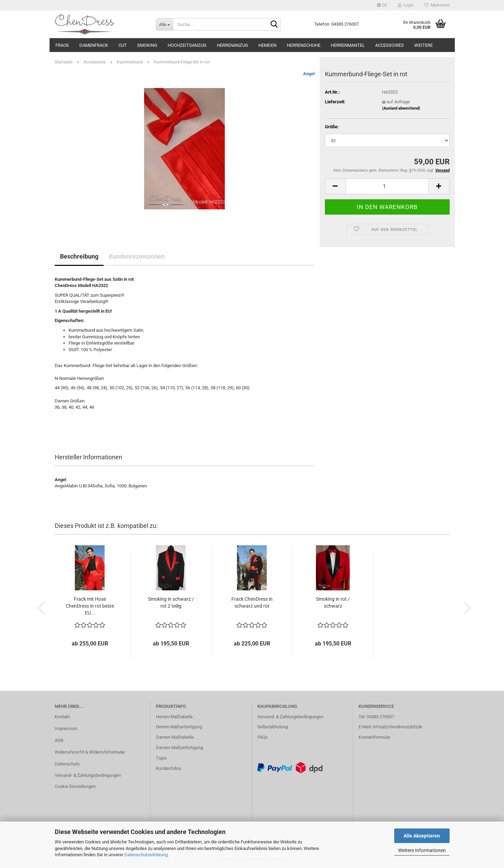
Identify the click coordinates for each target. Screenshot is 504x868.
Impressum (66, 728)
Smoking (147, 45)
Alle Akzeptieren (422, 836)
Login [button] (406, 5)
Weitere (423, 45)
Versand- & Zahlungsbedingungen (88, 775)
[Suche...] (164, 24)
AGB (59, 740)
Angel (309, 74)
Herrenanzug (232, 45)
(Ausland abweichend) (401, 108)
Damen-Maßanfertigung (179, 748)
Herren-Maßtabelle (174, 717)
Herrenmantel (348, 45)
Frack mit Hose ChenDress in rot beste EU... (90, 606)
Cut (123, 45)
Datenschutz (67, 764)
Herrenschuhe (304, 45)
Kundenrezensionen (137, 256)
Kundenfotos (169, 768)
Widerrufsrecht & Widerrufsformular (90, 752)
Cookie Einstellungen (75, 786)
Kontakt (62, 717)
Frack (62, 45)
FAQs (263, 737)
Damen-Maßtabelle (175, 737)
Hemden (267, 45)
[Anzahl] (387, 186)
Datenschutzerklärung (146, 855)
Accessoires (390, 45)
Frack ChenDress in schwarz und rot (252, 602)
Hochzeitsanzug (187, 45)
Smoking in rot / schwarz (333, 602)
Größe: (332, 127)
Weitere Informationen (422, 850)
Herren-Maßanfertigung (179, 727)
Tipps (161, 758)
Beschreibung (79, 256)
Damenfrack (94, 45)
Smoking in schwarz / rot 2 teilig (171, 602)
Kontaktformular (374, 737)
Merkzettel (437, 5)
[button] (382, 5)
